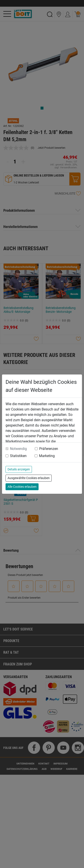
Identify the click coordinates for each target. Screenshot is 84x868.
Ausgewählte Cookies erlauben (29, 478)
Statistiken (18, 456)
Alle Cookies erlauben (22, 487)
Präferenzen (49, 449)
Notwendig (18, 449)
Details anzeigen (19, 469)
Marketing (47, 456)
